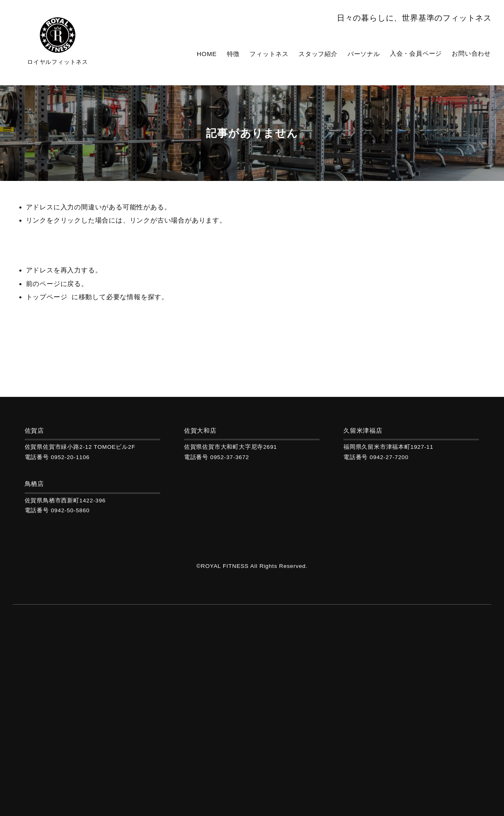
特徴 (247, 53)
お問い (472, 53)
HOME (221, 53)
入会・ (420, 53)
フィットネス (281, 53)
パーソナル (371, 53)
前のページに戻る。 (57, 287)
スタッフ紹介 (327, 53)
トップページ (47, 300)
